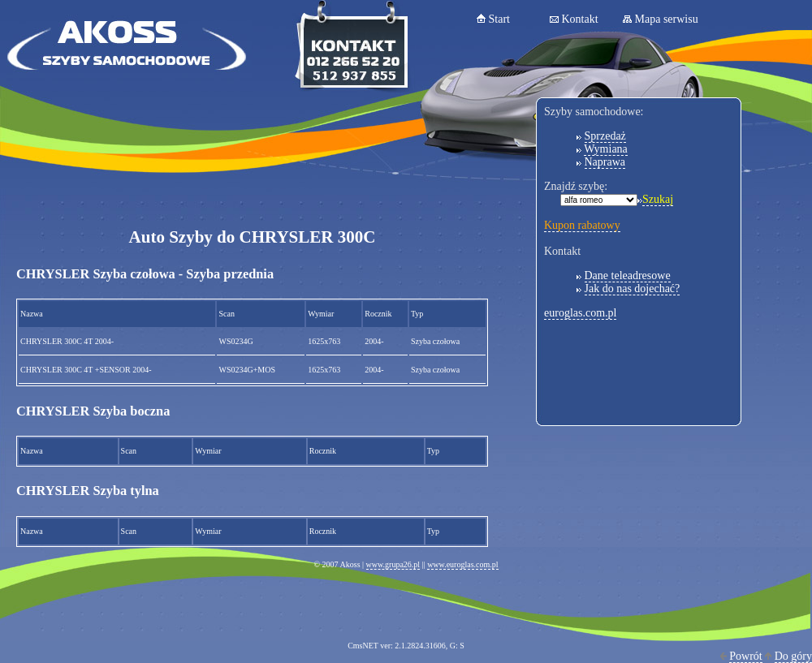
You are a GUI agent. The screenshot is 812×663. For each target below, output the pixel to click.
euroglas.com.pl (580, 313)
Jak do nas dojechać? (633, 288)
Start (499, 19)
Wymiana (606, 149)
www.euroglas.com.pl (462, 564)
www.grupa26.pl (393, 564)
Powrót (745, 656)
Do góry (793, 656)
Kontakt (580, 19)
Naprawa (605, 162)
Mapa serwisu (667, 19)
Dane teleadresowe (628, 276)
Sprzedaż (605, 136)
